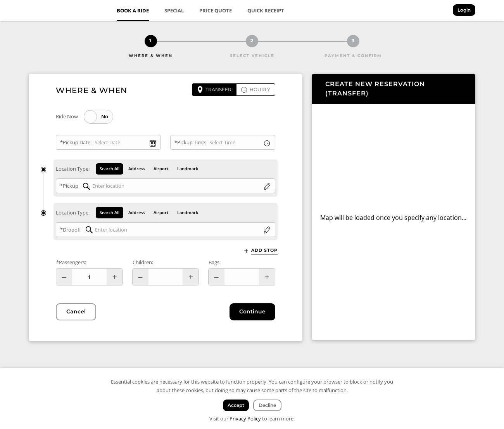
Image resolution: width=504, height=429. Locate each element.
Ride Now (67, 116)
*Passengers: (71, 263)
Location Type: (73, 169)
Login (464, 10)
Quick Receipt (266, 10)
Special (174, 10)
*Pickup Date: (76, 142)
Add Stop (264, 250)
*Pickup (69, 186)
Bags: (215, 263)
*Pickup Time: (190, 142)
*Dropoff (71, 230)
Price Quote (216, 10)
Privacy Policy (245, 419)
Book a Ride (133, 10)
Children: (143, 263)
